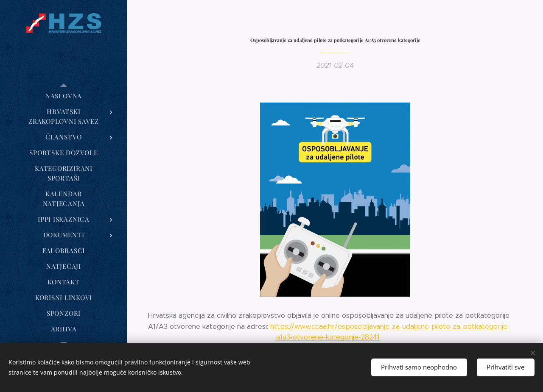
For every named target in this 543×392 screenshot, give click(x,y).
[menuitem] (64, 96)
